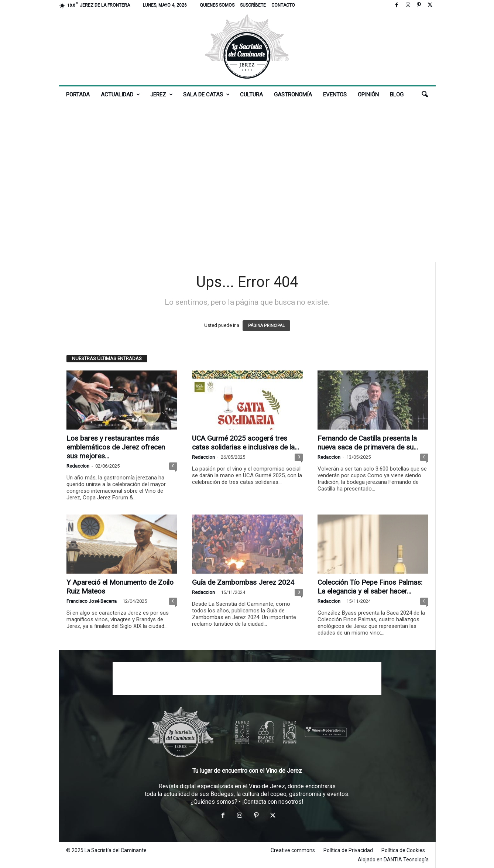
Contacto (283, 5)
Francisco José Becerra (92, 601)
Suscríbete (253, 5)
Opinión (368, 95)
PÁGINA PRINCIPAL (266, 326)
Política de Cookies (403, 850)
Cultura (251, 95)
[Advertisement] (247, 127)
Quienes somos (217, 5)
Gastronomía (293, 95)
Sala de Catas (206, 95)
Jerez (162, 95)
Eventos (335, 95)
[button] (425, 95)
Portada (78, 95)
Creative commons (293, 850)
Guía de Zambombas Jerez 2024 (243, 582)
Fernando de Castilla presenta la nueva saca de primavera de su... (368, 443)
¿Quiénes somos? (214, 802)
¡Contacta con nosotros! (273, 802)
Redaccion (78, 466)
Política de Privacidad (348, 850)
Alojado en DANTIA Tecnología (393, 860)
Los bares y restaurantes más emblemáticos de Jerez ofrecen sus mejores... (116, 447)
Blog (397, 95)
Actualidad (120, 95)
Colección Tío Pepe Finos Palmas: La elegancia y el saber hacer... (370, 587)
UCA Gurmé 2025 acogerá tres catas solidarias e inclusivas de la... (246, 443)
